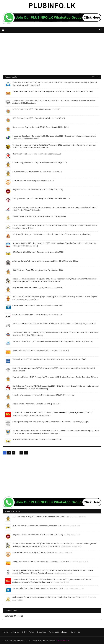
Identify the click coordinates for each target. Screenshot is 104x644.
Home (5, 632)
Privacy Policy (28, 632)
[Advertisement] (52, 56)
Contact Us (75, 632)
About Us (15, 632)
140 (21, 453)
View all (95, 77)
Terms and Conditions (58, 632)
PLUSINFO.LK (63, 640)
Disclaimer (42, 632)
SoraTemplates (18, 640)
